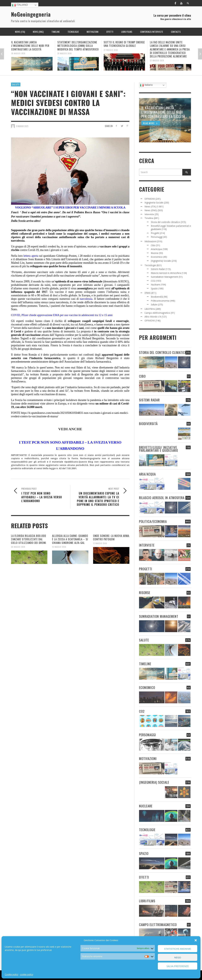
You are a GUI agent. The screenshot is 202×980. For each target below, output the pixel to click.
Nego (178, 957)
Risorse (155, 253)
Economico (157, 257)
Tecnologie (150, 265)
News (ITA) (150, 207)
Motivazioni (150, 241)
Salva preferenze (178, 966)
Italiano (20, 5)
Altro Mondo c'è (153, 317)
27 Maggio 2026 (111, 50)
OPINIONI (150, 199)
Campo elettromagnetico (157, 313)
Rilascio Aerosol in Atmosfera (166, 273)
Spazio (154, 288)
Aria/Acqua (156, 249)
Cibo (153, 245)
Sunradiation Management (164, 277)
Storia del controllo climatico (165, 222)
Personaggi (157, 237)
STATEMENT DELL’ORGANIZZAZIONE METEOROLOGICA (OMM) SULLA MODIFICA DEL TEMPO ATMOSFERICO (78, 46)
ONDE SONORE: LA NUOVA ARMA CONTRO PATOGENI (111, 537)
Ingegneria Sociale (154, 203)
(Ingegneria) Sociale (161, 261)
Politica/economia (160, 301)
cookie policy (27, 974)
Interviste (149, 214)
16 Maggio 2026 (59, 547)
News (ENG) (151, 210)
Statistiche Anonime (178, 949)
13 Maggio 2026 (100, 543)
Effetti (148, 293)
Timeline (149, 218)
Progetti (155, 233)
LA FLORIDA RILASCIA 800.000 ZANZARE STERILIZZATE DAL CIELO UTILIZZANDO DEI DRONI (29, 539)
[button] (196, 940)
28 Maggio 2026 (18, 53)
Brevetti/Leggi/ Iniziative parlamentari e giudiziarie (159, 449)
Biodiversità (157, 297)
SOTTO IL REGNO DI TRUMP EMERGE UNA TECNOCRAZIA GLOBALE (124, 44)
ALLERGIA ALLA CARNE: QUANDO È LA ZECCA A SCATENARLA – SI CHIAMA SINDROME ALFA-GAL (70, 539)
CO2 (153, 281)
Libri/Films (150, 309)
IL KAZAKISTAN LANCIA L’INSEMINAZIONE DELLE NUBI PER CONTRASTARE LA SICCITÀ (30, 46)
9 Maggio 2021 (22, 126)
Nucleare (155, 285)
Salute (16, 84)
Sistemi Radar (158, 269)
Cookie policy (12, 974)
